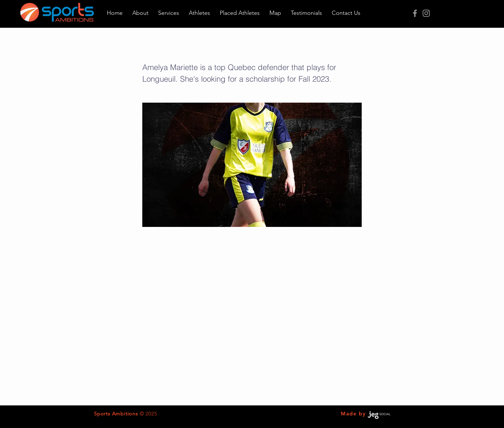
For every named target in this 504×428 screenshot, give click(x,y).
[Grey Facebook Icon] (415, 13)
